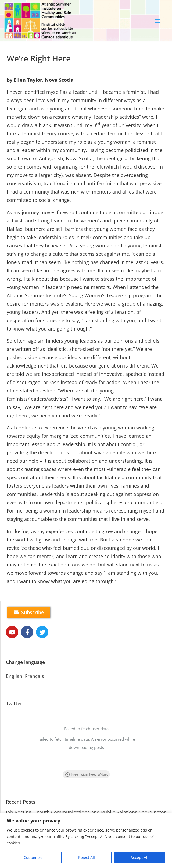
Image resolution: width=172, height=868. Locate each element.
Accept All (139, 857)
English (14, 676)
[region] (86, 840)
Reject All (87, 857)
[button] (158, 21)
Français (35, 676)
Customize (33, 857)
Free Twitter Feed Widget (86, 774)
